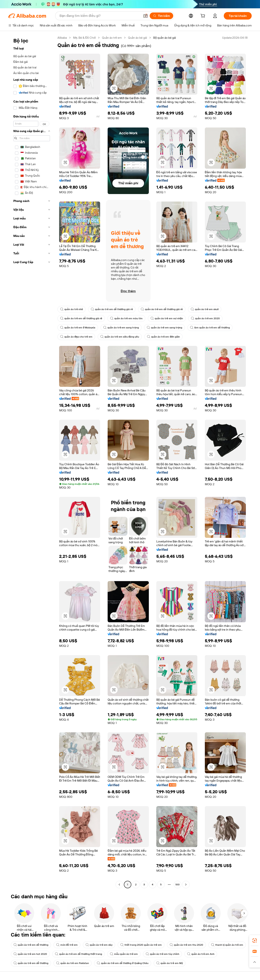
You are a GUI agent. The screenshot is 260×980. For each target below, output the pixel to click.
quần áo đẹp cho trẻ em (76, 337)
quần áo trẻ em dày (99, 945)
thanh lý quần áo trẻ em (227, 945)
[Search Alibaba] (100, 16)
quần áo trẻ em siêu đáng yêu (120, 337)
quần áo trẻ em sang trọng (121, 328)
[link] (255, 940)
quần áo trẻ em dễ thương (31, 945)
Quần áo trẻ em (112, 38)
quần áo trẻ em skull (205, 309)
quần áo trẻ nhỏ (72, 309)
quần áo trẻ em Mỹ (169, 963)
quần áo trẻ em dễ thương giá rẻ (112, 309)
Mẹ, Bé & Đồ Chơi (84, 38)
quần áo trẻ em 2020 (205, 318)
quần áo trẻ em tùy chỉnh (162, 954)
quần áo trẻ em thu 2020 (186, 945)
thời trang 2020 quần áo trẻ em (141, 945)
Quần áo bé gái (137, 38)
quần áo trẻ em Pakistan (73, 963)
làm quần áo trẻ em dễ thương (210, 328)
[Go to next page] (186, 885)
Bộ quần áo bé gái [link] (165, 38)
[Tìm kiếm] (161, 16)
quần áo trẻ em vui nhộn (167, 318)
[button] (146, 16)
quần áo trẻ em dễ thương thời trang (78, 954)
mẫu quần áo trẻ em (124, 954)
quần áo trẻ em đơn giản (163, 337)
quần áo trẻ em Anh (201, 954)
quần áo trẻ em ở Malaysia (78, 328)
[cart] (204, 16)
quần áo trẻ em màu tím (126, 318)
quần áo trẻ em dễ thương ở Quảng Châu (123, 963)
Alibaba (62, 38)
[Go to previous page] (119, 885)
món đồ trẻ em (67, 945)
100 (177, 885)
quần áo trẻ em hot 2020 (30, 954)
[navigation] (32, 462)
